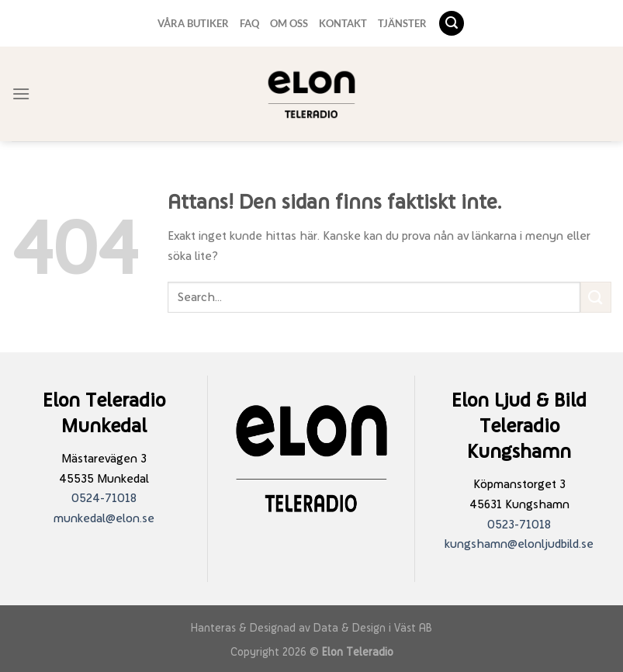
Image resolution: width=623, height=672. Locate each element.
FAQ (249, 23)
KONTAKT (343, 23)
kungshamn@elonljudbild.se (519, 544)
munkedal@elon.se (104, 518)
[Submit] (596, 297)
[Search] (452, 24)
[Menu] (21, 94)
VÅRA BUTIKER (193, 23)
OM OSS (289, 23)
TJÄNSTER (402, 23)
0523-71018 (519, 524)
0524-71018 (104, 498)
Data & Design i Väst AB (373, 627)
